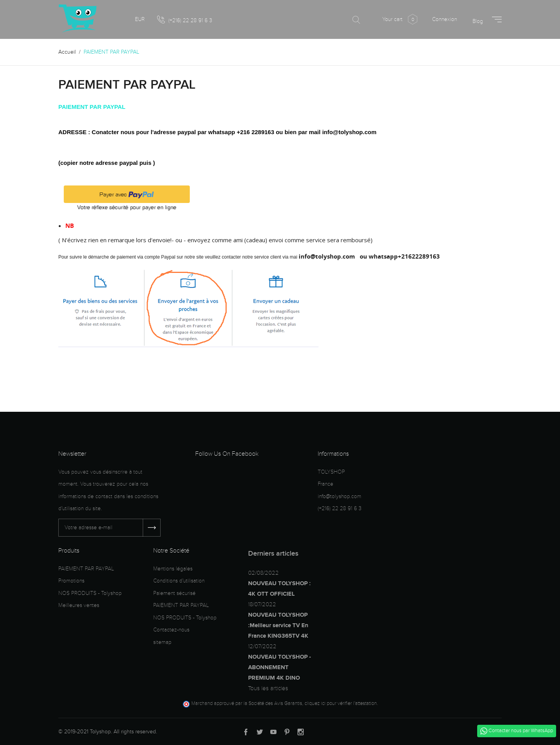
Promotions (71, 581)
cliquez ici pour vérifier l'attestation (341, 703)
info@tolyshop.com (339, 496)
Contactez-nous (171, 630)
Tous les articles (268, 688)
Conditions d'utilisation (179, 581)
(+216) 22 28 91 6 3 (185, 20)
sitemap (162, 642)
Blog (478, 21)
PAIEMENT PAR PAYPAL (86, 569)
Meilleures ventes (79, 605)
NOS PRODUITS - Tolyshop (90, 593)
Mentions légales (173, 569)
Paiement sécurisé (174, 593)
